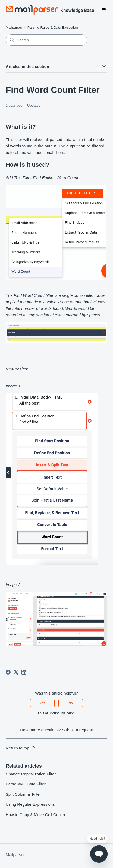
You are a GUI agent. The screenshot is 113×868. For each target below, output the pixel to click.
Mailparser (14, 27)
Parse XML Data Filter (26, 784)
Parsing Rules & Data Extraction (53, 27)
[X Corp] (16, 672)
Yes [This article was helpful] (42, 703)
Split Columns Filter (23, 794)
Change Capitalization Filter (31, 774)
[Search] (46, 40)
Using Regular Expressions (30, 804)
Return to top (21, 747)
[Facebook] (8, 672)
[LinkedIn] (24, 672)
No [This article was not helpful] (70, 703)
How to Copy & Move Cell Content (37, 815)
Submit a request (77, 730)
